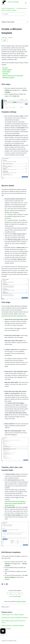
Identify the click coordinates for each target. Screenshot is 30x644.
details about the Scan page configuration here (14, 316)
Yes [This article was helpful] (11, 593)
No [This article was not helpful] (19, 593)
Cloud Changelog (6, 629)
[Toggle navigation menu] (26, 3)
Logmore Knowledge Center (8, 8)
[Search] (14, 14)
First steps (5, 68)
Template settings (7, 70)
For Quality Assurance (21, 8)
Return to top (6, 607)
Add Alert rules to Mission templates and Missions (15, 618)
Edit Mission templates (8, 77)
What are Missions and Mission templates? (13, 626)
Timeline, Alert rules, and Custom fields (13, 76)
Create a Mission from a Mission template (13, 615)
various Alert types (10, 505)
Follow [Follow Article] (5, 40)
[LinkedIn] (7, 584)
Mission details (6, 72)
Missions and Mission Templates (9, 10)
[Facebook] (2, 584)
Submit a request (21, 601)
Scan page (5, 74)
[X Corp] (5, 584)
